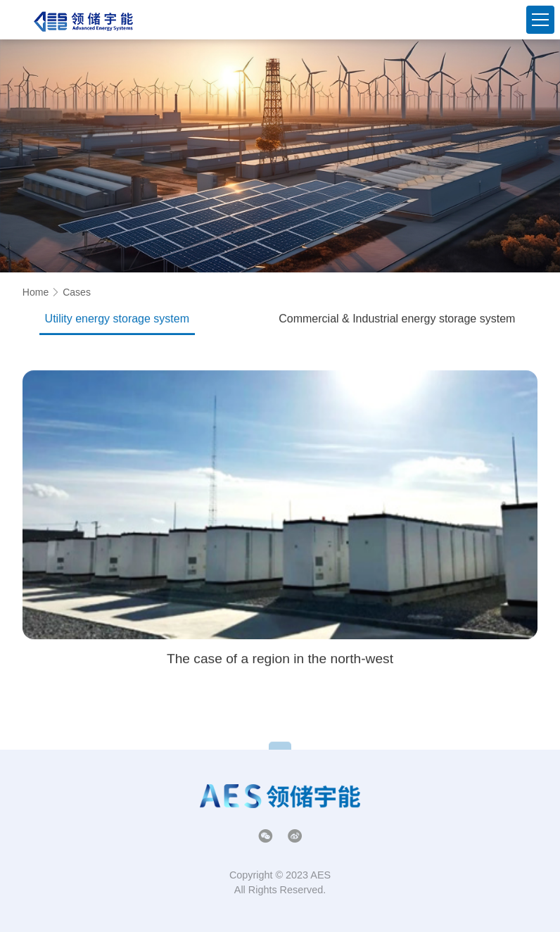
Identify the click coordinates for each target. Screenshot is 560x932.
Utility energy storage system (117, 322)
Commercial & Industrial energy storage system (397, 322)
